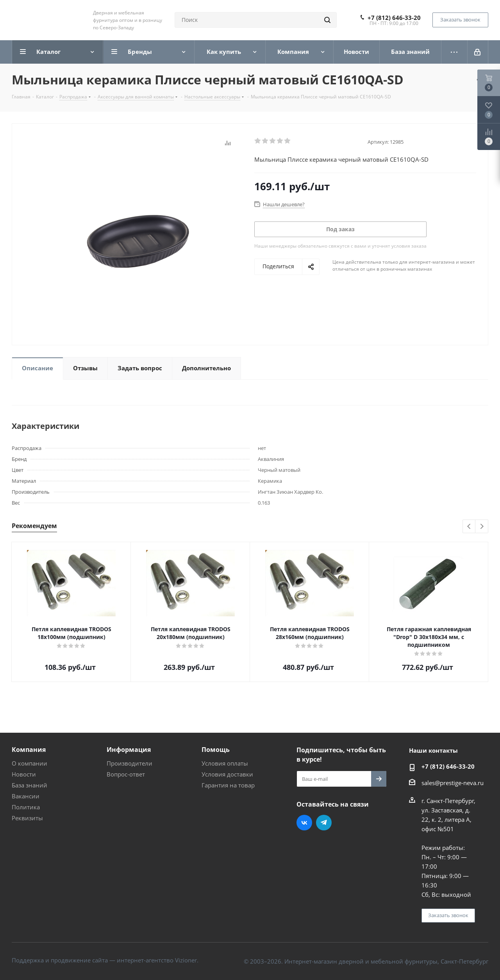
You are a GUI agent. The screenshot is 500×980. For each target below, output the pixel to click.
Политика (26, 807)
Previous (469, 527)
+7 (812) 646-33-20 (394, 18)
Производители (129, 763)
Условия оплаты (225, 763)
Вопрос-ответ (126, 774)
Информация (129, 750)
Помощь (216, 750)
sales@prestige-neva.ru (453, 783)
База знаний (29, 785)
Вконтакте (304, 823)
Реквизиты (27, 818)
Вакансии (26, 796)
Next (482, 527)
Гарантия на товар (228, 785)
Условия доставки (227, 774)
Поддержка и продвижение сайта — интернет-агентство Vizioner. (105, 960)
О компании (29, 763)
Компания (29, 750)
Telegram (324, 823)
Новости (24, 774)
